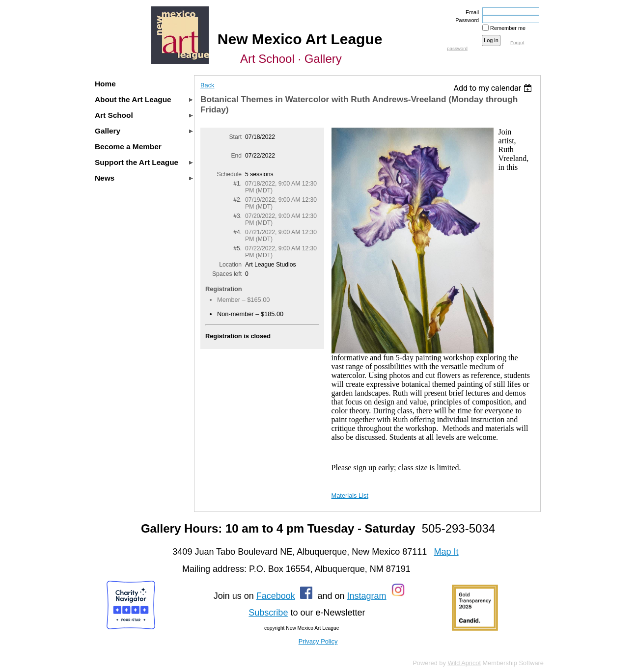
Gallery (108, 131)
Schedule (229, 174)
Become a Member (128, 147)
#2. (237, 200)
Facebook (276, 596)
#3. (237, 216)
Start (235, 137)
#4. (237, 232)
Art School (114, 115)
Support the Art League (137, 162)
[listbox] (494, 88)
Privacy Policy (318, 641)
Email (470, 12)
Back (207, 85)
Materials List (350, 496)
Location (230, 265)
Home (105, 84)
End (236, 156)
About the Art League (133, 99)
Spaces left (227, 274)
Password (465, 20)
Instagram (366, 596)
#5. (237, 248)
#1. (237, 184)
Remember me (508, 28)
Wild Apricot (464, 663)
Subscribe (268, 613)
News (105, 178)
